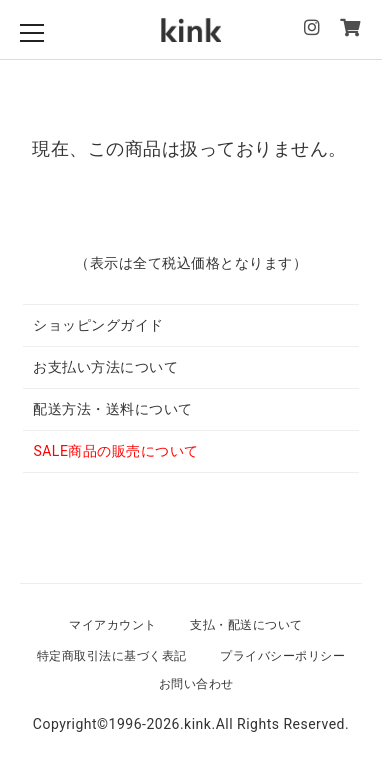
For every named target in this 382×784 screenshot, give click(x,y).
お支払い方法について (105, 367)
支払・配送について (246, 625)
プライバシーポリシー (282, 656)
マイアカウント (113, 625)
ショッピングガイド (98, 325)
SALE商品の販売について (115, 451)
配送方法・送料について (113, 409)
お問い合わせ (196, 684)
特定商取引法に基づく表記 (112, 656)
